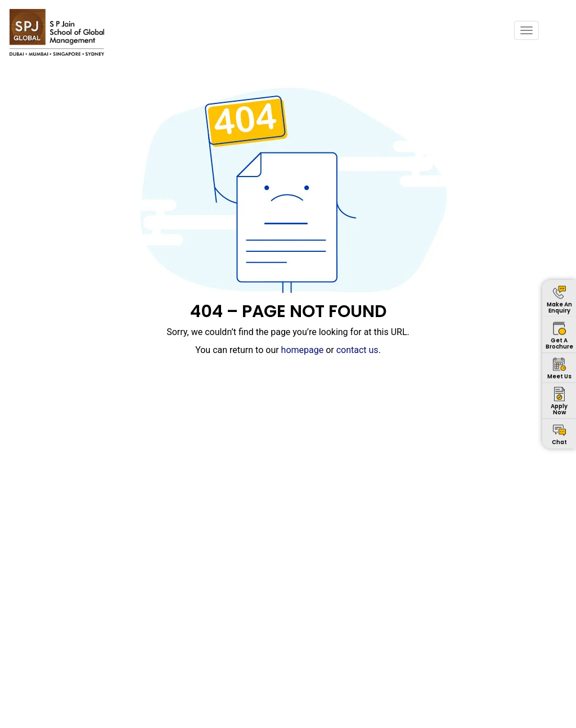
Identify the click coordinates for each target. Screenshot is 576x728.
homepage (303, 350)
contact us (357, 350)
